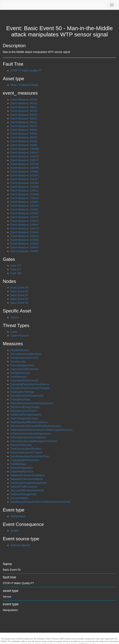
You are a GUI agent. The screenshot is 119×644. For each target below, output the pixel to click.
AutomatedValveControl (24, 380)
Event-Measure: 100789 (25, 168)
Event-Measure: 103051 (25, 221)
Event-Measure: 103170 (25, 228)
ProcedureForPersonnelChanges (30, 388)
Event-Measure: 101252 (25, 175)
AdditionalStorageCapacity (26, 415)
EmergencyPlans (20, 399)
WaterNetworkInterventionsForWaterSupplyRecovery (41, 430)
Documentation (19, 498)
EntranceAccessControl (24, 358)
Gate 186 (16, 273)
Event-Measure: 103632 (25, 244)
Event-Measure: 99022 (24, 115)
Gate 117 (16, 269)
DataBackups (18, 464)
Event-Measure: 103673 (25, 247)
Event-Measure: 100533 (25, 156)
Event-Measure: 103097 (25, 225)
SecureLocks (18, 362)
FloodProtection (20, 350)
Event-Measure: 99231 (24, 122)
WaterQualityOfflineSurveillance (29, 422)
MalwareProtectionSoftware (27, 479)
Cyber (14, 332)
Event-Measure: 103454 (25, 240)
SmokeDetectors (20, 373)
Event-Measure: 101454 (25, 183)
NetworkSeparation (22, 468)
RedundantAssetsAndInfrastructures (32, 403)
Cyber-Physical (19, 336)
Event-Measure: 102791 (25, 217)
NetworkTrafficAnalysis (24, 487)
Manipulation (18, 516)
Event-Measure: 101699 (25, 194)
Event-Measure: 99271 (24, 126)
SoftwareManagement (23, 494)
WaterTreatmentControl (24, 418)
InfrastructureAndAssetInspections (31, 434)
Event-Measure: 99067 (24, 118)
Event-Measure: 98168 (24, 100)
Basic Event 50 (19, 288)
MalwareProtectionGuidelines (28, 475)
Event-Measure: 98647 (24, 107)
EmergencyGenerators (24, 411)
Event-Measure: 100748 (25, 164)
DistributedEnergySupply (25, 407)
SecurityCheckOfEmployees (27, 396)
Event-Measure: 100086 (25, 149)
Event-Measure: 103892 (25, 251)
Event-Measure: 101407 (25, 179)
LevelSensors (18, 377)
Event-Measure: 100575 (25, 160)
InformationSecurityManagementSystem (34, 441)
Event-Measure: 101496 (25, 187)
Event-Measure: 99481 (24, 130)
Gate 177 (16, 266)
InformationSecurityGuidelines (28, 437)
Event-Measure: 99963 (24, 145)
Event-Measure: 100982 (25, 172)
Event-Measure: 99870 (24, 137)
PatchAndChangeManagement (29, 483)
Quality (15, 531)
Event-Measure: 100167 (25, 153)
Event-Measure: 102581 (25, 213)
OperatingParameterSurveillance (30, 384)
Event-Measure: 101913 (25, 198)
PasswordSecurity (21, 445)
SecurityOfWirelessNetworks (27, 490)
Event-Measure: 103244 (25, 232)
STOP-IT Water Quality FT (26, 71)
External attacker (20, 545)
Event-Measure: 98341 (24, 103)
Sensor (15, 317)
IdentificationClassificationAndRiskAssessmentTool (40, 502)
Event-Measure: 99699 (24, 134)
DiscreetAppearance (22, 365)
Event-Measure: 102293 (25, 206)
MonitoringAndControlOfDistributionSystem (36, 426)
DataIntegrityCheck (22, 471)
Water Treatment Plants (24, 85)
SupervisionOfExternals (24, 369)
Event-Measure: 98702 (24, 111)
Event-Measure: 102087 (25, 202)
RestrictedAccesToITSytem (26, 453)
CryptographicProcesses (25, 460)
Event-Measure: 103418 (25, 236)
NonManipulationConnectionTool (30, 456)
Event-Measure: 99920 (24, 141)
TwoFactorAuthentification (26, 449)
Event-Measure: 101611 (25, 191)
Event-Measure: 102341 (25, 209)
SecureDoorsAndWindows (26, 354)
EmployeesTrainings (22, 392)
